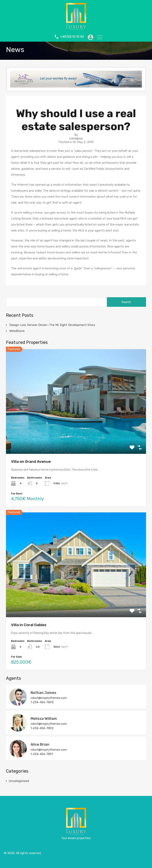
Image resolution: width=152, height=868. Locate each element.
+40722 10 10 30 (71, 37)
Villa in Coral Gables (29, 625)
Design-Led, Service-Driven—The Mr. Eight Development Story (52, 325)
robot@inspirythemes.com (49, 698)
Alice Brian (40, 744)
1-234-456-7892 (42, 728)
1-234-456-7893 (42, 702)
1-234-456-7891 (42, 754)
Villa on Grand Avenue (31, 461)
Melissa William (44, 719)
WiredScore (17, 331)
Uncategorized (19, 781)
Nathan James (43, 693)
